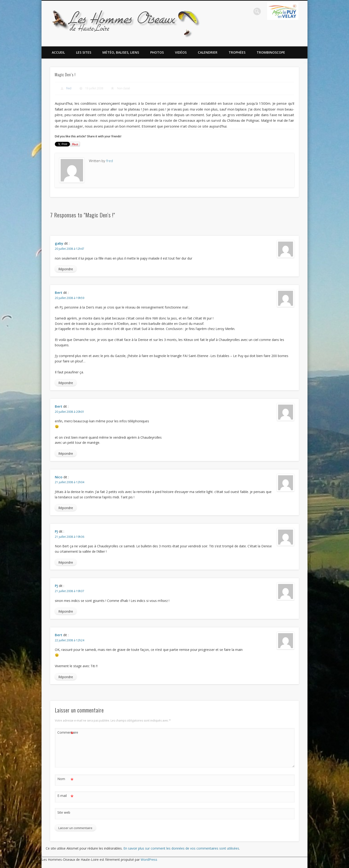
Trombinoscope (271, 52)
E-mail (65, 796)
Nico (59, 477)
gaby (59, 243)
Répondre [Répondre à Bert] (66, 383)
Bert (59, 292)
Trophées (237, 52)
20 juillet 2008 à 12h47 (70, 249)
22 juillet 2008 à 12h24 (70, 640)
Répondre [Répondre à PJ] (66, 562)
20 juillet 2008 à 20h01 (70, 412)
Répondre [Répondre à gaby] (66, 269)
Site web (64, 812)
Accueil (58, 52)
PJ (56, 531)
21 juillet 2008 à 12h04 (70, 482)
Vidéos (181, 52)
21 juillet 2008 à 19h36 (70, 537)
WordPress (149, 859)
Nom (65, 779)
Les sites (84, 52)
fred (69, 88)
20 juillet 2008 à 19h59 (70, 298)
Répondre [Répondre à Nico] (66, 508)
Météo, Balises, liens (121, 52)
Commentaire (66, 733)
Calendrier (208, 52)
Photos (157, 52)
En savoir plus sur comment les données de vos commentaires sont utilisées (181, 848)
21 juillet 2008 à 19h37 (70, 591)
